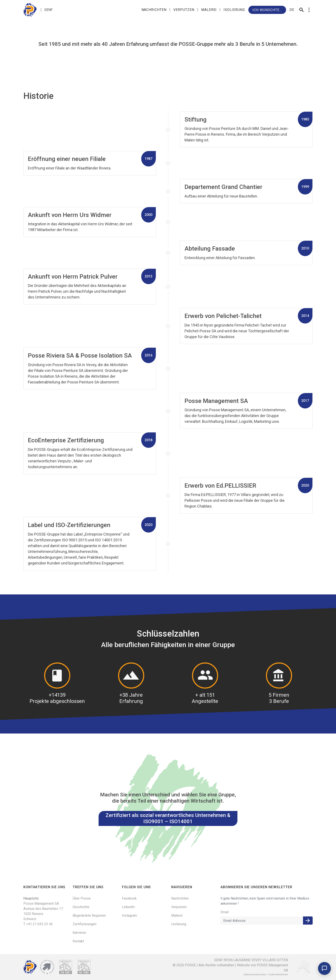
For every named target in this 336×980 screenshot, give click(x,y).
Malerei (209, 10)
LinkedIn (128, 907)
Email (225, 912)
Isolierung (234, 10)
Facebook (129, 898)
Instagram (129, 915)
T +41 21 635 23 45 (38, 924)
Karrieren (79, 933)
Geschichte (81, 907)
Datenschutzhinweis (255, 975)
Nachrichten (154, 10)
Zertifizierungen (85, 924)
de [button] (292, 10)
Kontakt (78, 941)
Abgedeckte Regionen (89, 915)
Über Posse (82, 898)
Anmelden (308, 921)
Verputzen (184, 10)
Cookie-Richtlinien (278, 975)
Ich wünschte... (267, 10)
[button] (309, 10)
